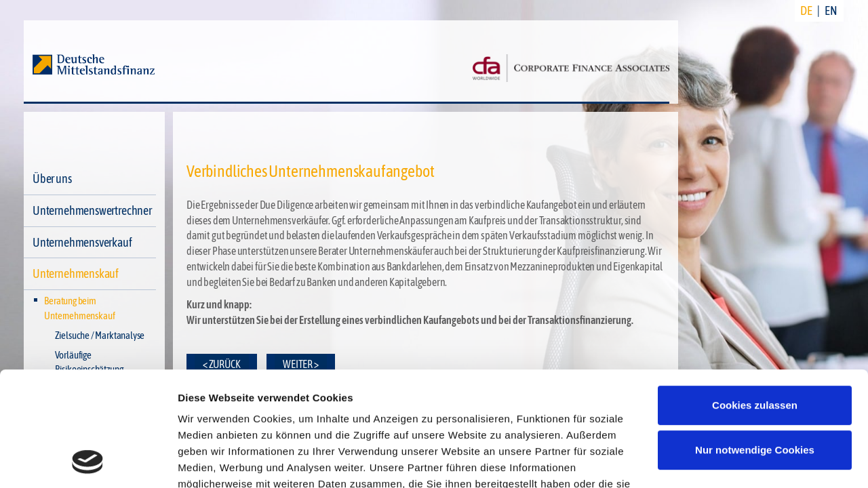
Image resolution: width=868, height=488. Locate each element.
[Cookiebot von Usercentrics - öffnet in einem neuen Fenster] (88, 462)
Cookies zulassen (755, 298)
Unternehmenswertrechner (92, 210)
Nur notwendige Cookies (755, 343)
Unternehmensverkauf (82, 242)
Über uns (52, 179)
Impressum (337, 425)
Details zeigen (212, 461)
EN (831, 11)
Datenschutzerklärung (235, 425)
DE (806, 11)
